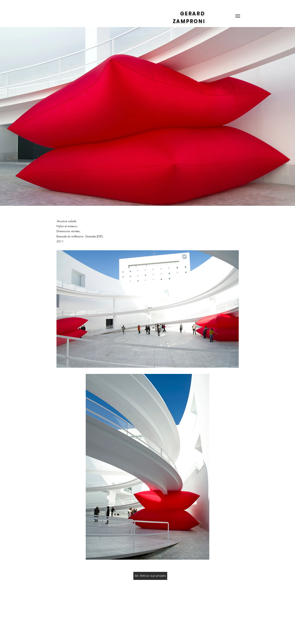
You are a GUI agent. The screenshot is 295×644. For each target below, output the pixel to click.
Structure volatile (66, 221)
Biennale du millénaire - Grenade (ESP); (80, 236)
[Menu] (238, 16)
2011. (60, 241)
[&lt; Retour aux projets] (150, 576)
